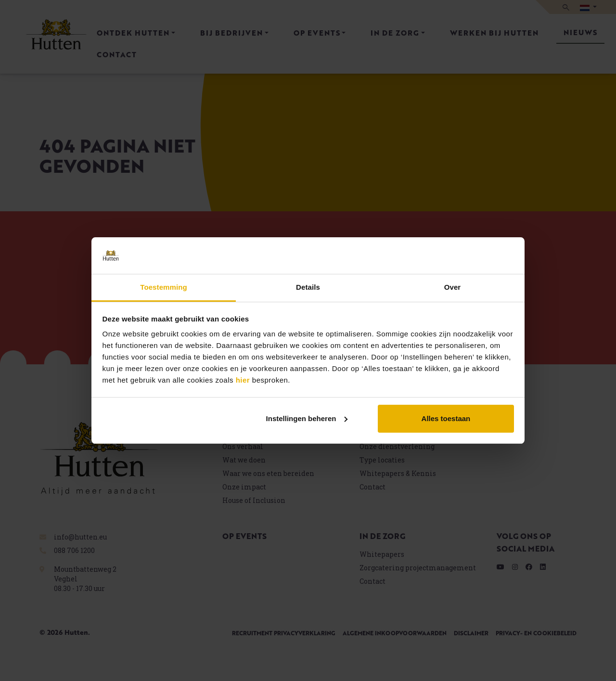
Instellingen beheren (307, 418)
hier (243, 380)
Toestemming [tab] (164, 287)
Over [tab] (453, 287)
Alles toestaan (446, 418)
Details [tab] (308, 287)
